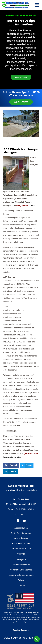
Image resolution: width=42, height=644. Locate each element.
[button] (11, 465)
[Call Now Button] (37, 639)
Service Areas (21, 630)
